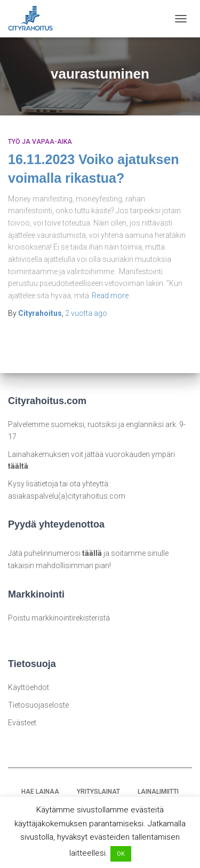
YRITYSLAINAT (98, 792)
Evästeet (22, 723)
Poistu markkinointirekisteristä (59, 618)
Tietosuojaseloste (38, 705)
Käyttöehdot (29, 687)
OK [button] (121, 854)
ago (86, 313)
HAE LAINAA (40, 792)
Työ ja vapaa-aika (40, 142)
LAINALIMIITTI (158, 792)
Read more (110, 296)
